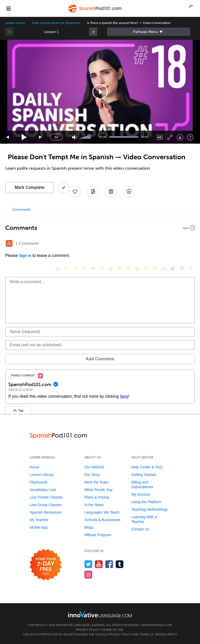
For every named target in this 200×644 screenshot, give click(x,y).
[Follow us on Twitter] (88, 564)
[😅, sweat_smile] (120, 268)
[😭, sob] (137, 268)
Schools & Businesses (102, 520)
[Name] (100, 332)
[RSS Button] (9, 243)
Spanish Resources (45, 512)
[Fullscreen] (170, 137)
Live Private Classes (46, 497)
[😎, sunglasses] (93, 268)
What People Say (98, 490)
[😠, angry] (102, 268)
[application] (100, 92)
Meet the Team (96, 482)
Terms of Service (153, 634)
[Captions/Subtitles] (160, 137)
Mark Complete (30, 187)
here (124, 396)
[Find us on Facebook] (109, 564)
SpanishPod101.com (157, 625)
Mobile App (39, 527)
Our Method (94, 467)
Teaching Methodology (149, 509)
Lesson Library (15, 23)
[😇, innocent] (146, 268)
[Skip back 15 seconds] (8, 137)
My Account (141, 494)
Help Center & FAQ (147, 467)
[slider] (85, 137)
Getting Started (143, 475)
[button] (192, 8)
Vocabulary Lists (43, 490)
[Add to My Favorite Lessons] (75, 191)
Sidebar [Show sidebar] (149, 32)
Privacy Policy (88, 630)
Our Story (92, 475)
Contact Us (140, 529)
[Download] (180, 137)
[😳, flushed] (66, 268)
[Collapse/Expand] (100, 228)
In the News (94, 505)
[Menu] (8, 8)
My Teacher (39, 520)
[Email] (100, 345)
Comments (21, 210)
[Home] (95, 12)
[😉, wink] (128, 268)
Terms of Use (113, 630)
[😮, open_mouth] (164, 268)
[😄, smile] (58, 268)
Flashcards (39, 482)
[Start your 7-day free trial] (46, 565)
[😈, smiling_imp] (173, 268)
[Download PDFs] (111, 191)
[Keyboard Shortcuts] (190, 137)
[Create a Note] (93, 191)
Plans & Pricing (97, 497)
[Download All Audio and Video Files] (129, 191)
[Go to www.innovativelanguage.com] (100, 614)
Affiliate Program (98, 535)
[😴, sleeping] (155, 268)
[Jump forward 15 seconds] (41, 137)
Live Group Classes (46, 505)
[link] (93, 32)
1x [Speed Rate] (56, 137)
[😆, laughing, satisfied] (111, 268)
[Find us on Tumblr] (120, 564)
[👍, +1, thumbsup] (190, 268)
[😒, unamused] (84, 268)
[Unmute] (75, 137)
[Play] (24, 137)
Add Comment (100, 359)
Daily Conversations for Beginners (56, 23)
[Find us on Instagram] (88, 575)
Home (35, 467)
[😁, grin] (75, 268)
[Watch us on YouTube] (99, 564)
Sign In (25, 256)
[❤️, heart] (182, 268)
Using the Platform (146, 502)
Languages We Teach (102, 512)
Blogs (89, 527)
